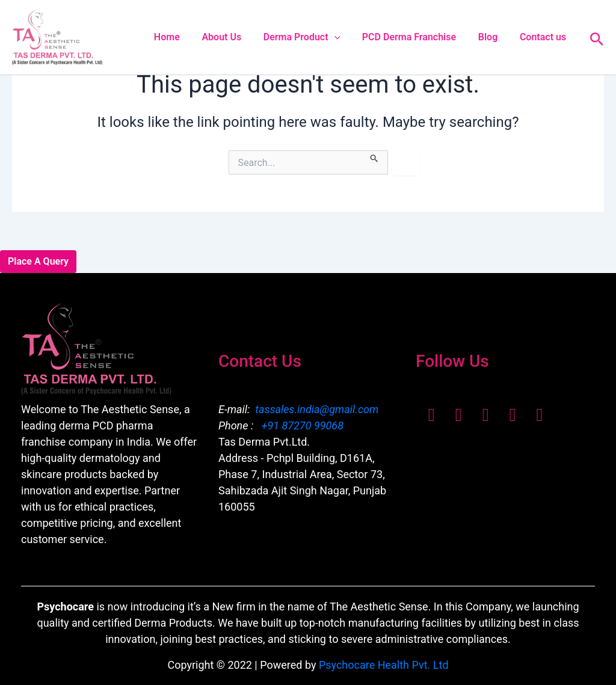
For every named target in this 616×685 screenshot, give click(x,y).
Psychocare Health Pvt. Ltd (384, 665)
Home (182, 37)
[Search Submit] (374, 156)
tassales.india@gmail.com (317, 409)
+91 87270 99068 (301, 425)
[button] (344, 37)
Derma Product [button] (311, 37)
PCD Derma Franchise (416, 37)
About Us (234, 37)
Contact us (544, 37)
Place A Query (38, 261)
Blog (492, 37)
